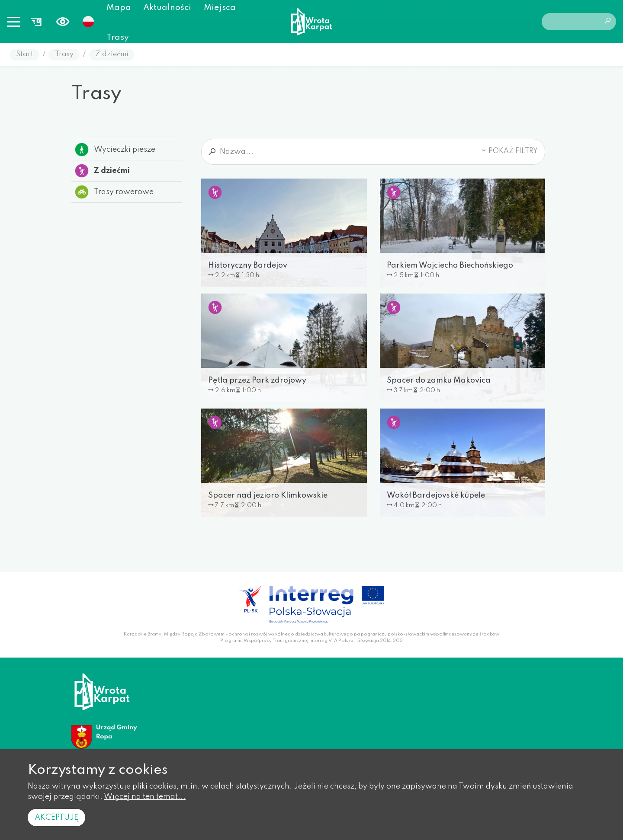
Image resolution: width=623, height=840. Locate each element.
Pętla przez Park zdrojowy (257, 380)
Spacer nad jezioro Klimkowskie (268, 495)
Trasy (118, 37)
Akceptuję (56, 818)
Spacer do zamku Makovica (439, 380)
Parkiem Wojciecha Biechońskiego (450, 265)
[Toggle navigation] (14, 22)
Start (25, 54)
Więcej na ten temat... (145, 797)
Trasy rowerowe (114, 192)
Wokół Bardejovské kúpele (436, 495)
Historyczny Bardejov (248, 265)
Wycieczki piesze (115, 150)
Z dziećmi (112, 54)
